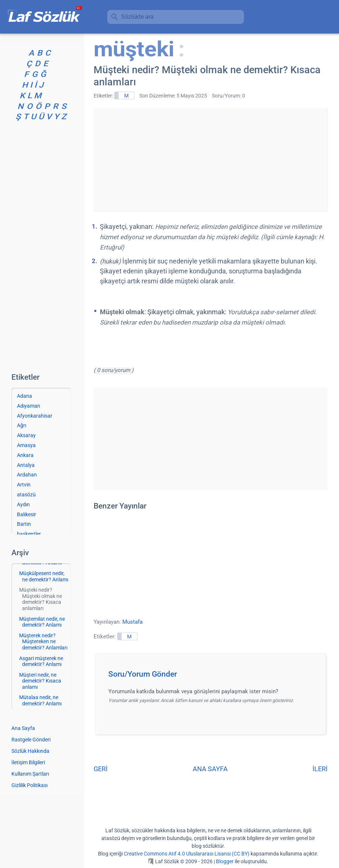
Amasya (26, 445)
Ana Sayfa (23, 728)
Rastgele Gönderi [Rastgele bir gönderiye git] (31, 740)
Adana (25, 396)
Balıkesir (27, 514)
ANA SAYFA (210, 769)
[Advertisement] (210, 160)
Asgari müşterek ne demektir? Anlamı (41, 661)
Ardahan (27, 475)
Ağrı (22, 425)
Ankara (25, 455)
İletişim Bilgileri (28, 762)
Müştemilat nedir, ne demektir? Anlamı (42, 622)
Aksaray (26, 435)
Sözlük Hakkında (30, 751)
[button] (213, 676)
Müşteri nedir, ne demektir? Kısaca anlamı (40, 681)
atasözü (26, 495)
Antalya (26, 465)
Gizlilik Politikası (29, 785)
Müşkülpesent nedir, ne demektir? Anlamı (44, 576)
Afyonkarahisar (35, 416)
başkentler (29, 534)
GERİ (101, 769)
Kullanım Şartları (30, 774)
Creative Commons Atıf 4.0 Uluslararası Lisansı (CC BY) (187, 854)
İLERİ (320, 769)
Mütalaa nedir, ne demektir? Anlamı (40, 700)
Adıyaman (29, 406)
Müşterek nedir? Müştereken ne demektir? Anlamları (43, 642)
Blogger (225, 861)
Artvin (24, 485)
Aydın (23, 504)
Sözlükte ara (137, 17)
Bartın (24, 524)
